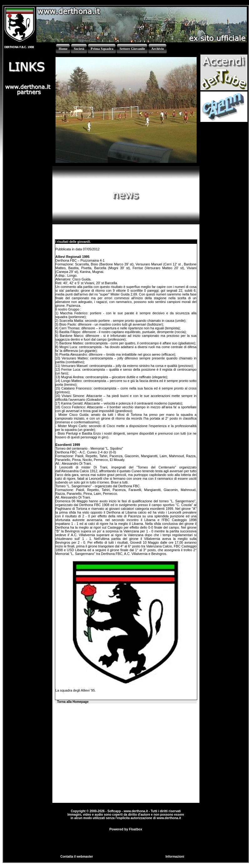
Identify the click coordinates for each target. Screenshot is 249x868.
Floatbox (136, 829)
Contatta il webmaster (77, 857)
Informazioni (175, 857)
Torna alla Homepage (73, 702)
